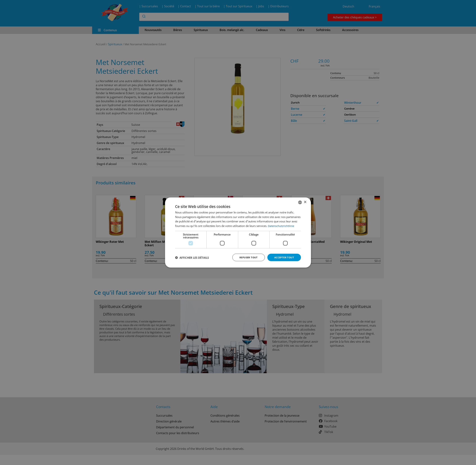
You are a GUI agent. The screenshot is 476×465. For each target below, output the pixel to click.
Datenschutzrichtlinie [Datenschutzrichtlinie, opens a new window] (281, 225)
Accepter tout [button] (283, 257)
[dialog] (238, 232)
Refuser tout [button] (246, 257)
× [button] (305, 202)
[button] (192, 257)
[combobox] (300, 202)
